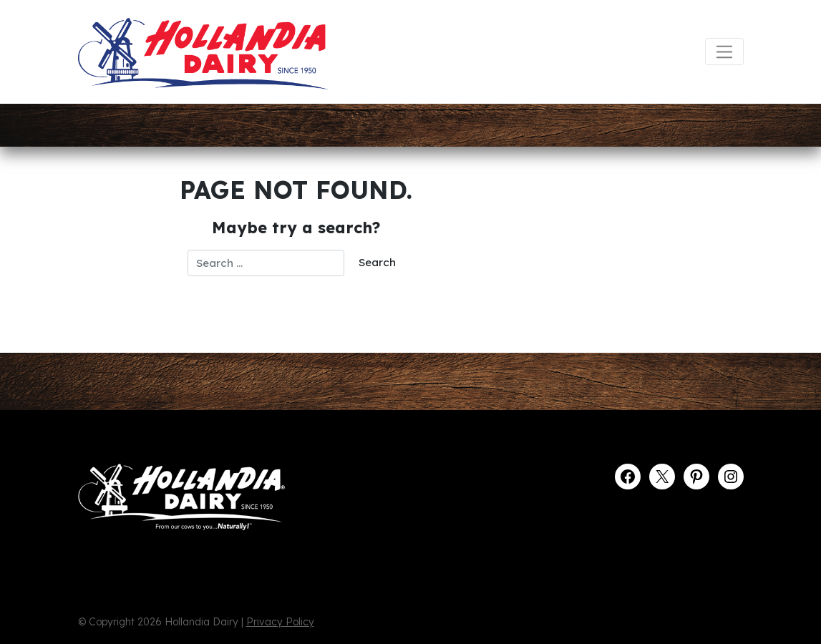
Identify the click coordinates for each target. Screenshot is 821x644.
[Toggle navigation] (724, 52)
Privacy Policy (280, 622)
